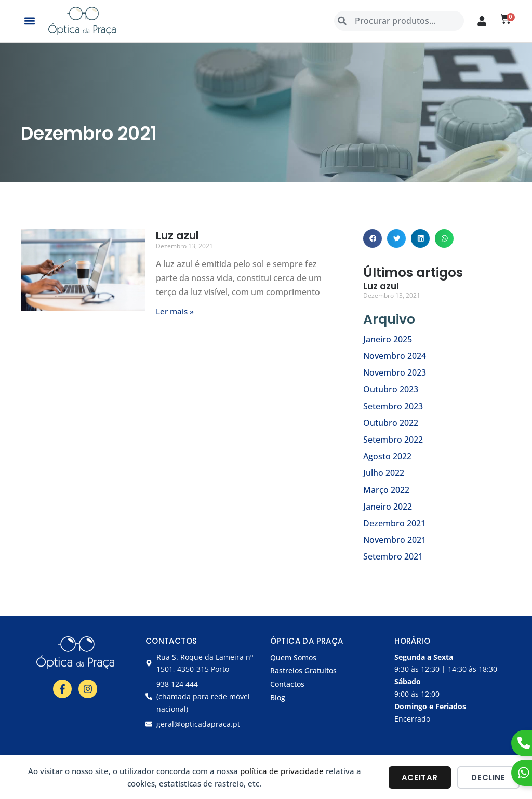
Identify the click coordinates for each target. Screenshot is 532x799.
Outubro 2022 (391, 423)
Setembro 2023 (393, 406)
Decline (488, 777)
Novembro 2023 (395, 372)
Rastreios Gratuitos (303, 670)
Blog (278, 697)
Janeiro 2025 (388, 339)
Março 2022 (386, 490)
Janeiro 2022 (388, 507)
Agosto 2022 (387, 456)
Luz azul (177, 236)
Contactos (287, 684)
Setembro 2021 (393, 556)
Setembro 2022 (393, 440)
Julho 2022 (384, 473)
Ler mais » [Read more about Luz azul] (175, 311)
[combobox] (399, 21)
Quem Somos (293, 657)
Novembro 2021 (395, 540)
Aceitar (420, 777)
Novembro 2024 (395, 356)
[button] (29, 21)
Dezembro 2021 (394, 523)
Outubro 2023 (391, 389)
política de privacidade (282, 771)
